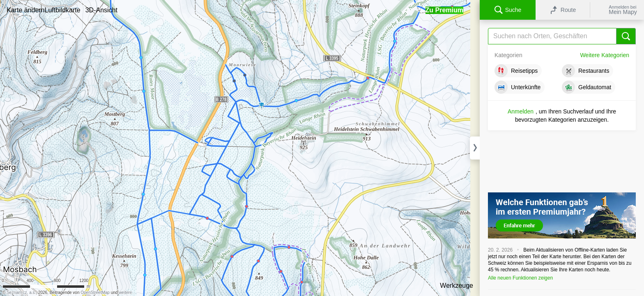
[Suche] (562, 36)
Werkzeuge (457, 286)
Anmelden (521, 111)
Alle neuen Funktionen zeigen (520, 278)
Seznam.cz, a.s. (21, 293)
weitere (125, 293)
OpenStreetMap (95, 293)
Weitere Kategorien (605, 55)
